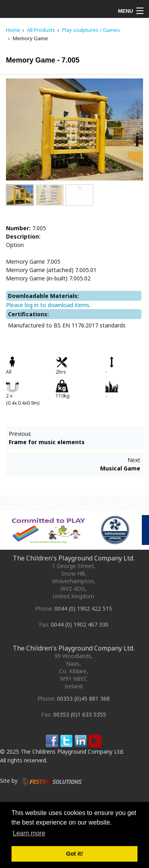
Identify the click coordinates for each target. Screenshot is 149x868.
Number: (18, 228)
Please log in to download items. (48, 305)
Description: (23, 236)
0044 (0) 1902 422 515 (83, 608)
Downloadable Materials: (44, 296)
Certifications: (28, 314)
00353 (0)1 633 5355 (80, 714)
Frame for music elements (47, 442)
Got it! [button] (74, 854)
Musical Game (120, 468)
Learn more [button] (29, 833)
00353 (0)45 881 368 (83, 699)
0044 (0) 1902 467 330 (80, 624)
